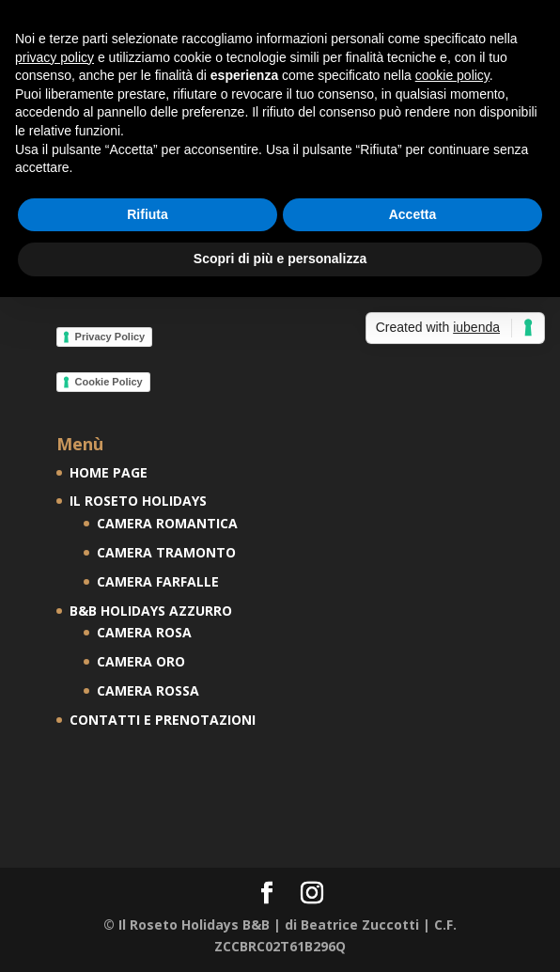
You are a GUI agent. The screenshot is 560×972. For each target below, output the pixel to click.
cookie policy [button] (452, 75)
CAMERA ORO (141, 661)
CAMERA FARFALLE (158, 581)
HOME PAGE (109, 472)
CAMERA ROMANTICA (167, 523)
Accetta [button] (413, 214)
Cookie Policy (109, 382)
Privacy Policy (110, 337)
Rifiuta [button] (148, 214)
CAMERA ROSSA (148, 690)
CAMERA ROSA (144, 632)
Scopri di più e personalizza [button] (280, 259)
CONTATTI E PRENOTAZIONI (163, 720)
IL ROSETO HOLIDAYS (138, 501)
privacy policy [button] (54, 57)
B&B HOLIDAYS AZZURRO (151, 611)
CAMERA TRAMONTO (166, 552)
